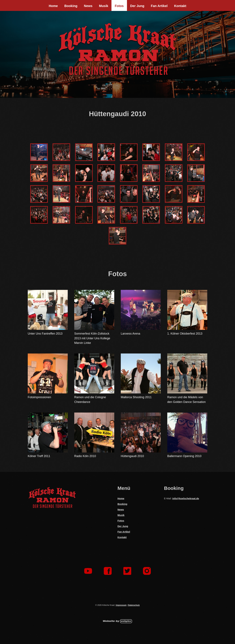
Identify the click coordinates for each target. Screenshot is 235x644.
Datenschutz (134, 605)
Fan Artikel (159, 6)
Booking (71, 6)
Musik (104, 6)
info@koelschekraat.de (186, 498)
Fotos (119, 6)
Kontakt (180, 6)
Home (53, 6)
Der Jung (137, 6)
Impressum (121, 605)
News (88, 6)
